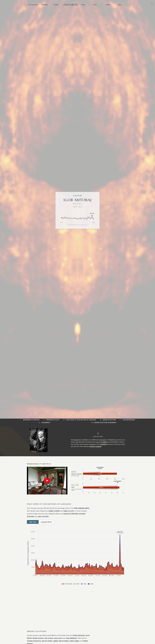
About (83, 5)
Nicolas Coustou (38, 638)
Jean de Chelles (47, 641)
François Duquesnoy (34, 641)
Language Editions (46, 522)
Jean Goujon (49, 638)
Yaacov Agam (74, 641)
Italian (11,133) (69, 511)
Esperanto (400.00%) (71, 514)
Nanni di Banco (64, 641)
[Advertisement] (66, 608)
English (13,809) (54, 511)
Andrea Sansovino (79, 636)
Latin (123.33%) (43, 517)
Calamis (56, 641)
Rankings (45, 5)
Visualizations (33, 5)
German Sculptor (95, 447)
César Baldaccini (71, 638)
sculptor (104, 442)
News (120, 5)
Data (95, 5)
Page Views (33, 522)
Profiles (56, 5)
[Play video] (47, 481)
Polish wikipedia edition (82, 508)
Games (108, 5)
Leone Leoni (58, 638)
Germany (103, 444)
